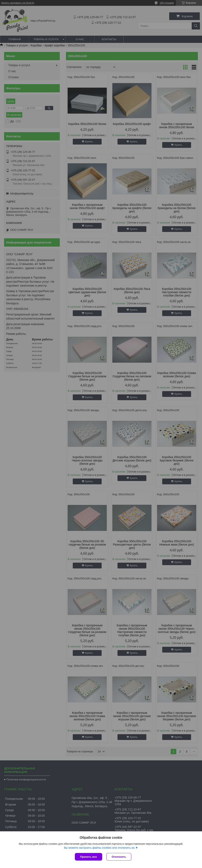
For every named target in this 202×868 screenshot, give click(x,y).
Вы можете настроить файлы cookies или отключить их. (100, 848)
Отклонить (119, 857)
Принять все (89, 857)
